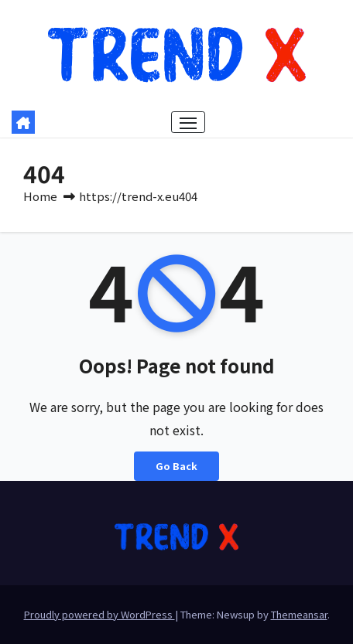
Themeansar (299, 614)
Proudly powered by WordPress (99, 614)
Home (40, 196)
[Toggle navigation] (188, 122)
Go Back (176, 466)
